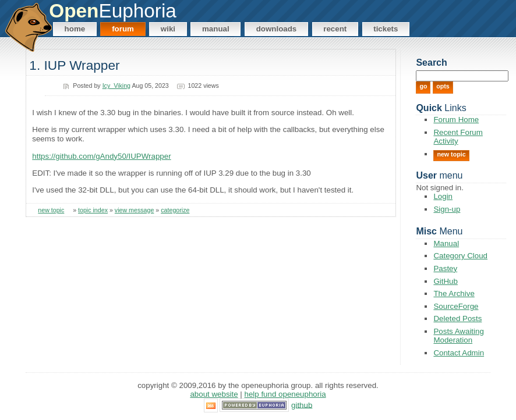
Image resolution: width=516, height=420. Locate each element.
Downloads (277, 29)
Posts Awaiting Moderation (458, 336)
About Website (214, 394)
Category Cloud (460, 256)
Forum (123, 29)
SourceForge (456, 306)
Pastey (445, 268)
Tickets (386, 29)
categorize (175, 210)
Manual (216, 29)
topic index (93, 210)
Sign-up (447, 209)
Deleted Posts (457, 318)
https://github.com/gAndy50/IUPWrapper (101, 156)
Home (75, 29)
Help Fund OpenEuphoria (285, 394)
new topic (51, 210)
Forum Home (456, 120)
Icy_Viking (116, 86)
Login (443, 196)
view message (135, 210)
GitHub (445, 281)
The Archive (454, 293)
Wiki (168, 29)
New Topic (451, 154)
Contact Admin (459, 353)
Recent (335, 29)
